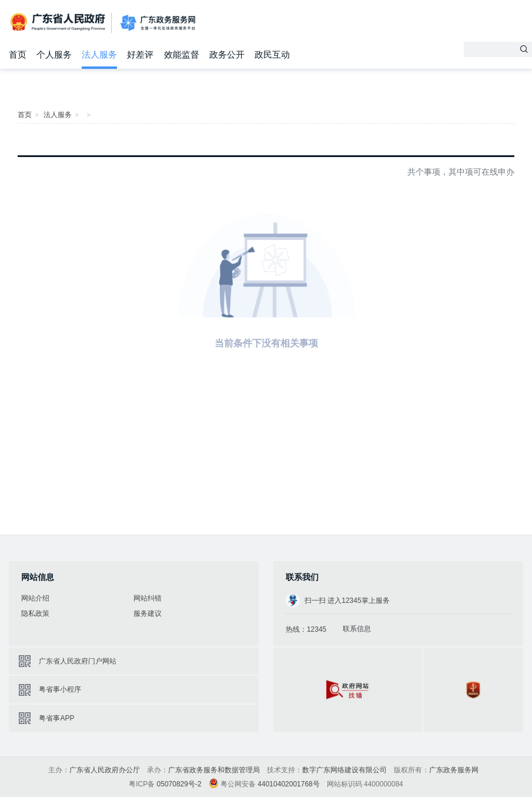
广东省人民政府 (59, 22)
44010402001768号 (288, 784)
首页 (18, 54)
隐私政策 (35, 613)
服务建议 (148, 613)
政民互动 (272, 54)
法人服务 (99, 54)
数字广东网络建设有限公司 (344, 770)
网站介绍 (35, 598)
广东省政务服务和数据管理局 (214, 770)
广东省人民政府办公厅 (105, 770)
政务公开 (227, 54)
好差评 (140, 54)
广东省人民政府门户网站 (78, 661)
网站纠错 (148, 598)
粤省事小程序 (60, 689)
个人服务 (54, 54)
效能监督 (182, 54)
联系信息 (357, 629)
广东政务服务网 (158, 23)
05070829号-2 (179, 784)
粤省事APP (56, 718)
